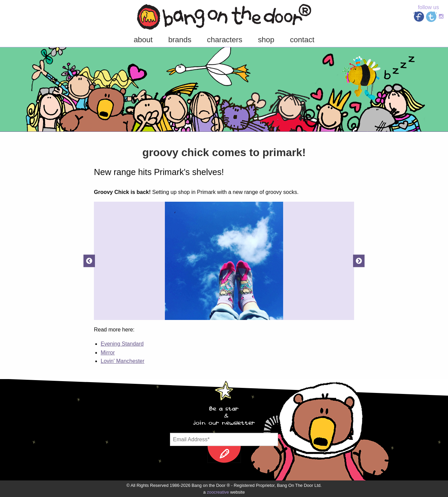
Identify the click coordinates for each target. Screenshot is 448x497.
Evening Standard (122, 344)
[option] (224, 261)
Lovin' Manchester (122, 361)
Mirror (108, 353)
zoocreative (218, 492)
